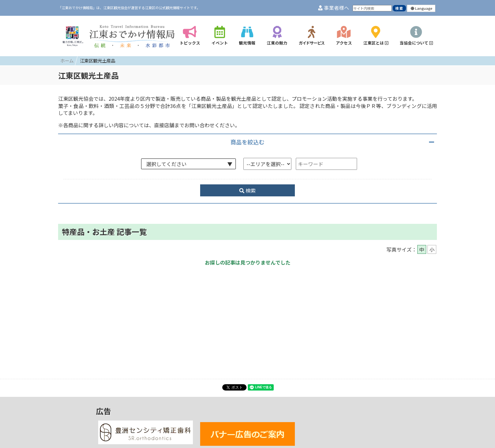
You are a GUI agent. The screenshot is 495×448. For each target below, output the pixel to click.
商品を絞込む (247, 142)
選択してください (166, 164)
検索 (247, 190)
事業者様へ (334, 8)
